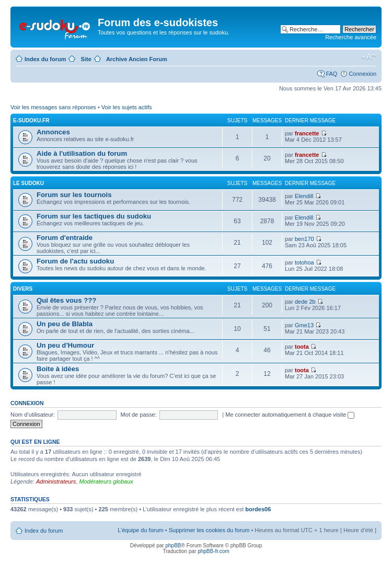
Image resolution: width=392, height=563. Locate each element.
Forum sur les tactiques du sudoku (94, 216)
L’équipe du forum (140, 530)
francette (307, 133)
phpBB (173, 545)
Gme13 (304, 325)
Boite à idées (58, 369)
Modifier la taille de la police (369, 57)
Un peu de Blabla (65, 324)
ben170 (304, 239)
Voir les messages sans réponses (53, 107)
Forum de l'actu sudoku (75, 261)
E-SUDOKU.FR (31, 120)
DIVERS (23, 289)
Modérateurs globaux (106, 481)
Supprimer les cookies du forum (209, 530)
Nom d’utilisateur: (33, 415)
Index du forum (45, 59)
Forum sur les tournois (74, 195)
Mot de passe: (139, 415)
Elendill (304, 196)
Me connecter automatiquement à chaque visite (290, 415)
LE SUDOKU (28, 183)
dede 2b (305, 302)
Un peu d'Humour (65, 345)
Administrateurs (56, 481)
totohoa (304, 262)
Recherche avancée (351, 37)
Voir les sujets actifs (127, 107)
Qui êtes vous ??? (66, 300)
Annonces (53, 132)
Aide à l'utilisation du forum (82, 153)
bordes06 (258, 509)
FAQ (331, 74)
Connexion (362, 74)
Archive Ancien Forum (137, 59)
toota (302, 347)
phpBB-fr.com (214, 551)
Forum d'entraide (65, 238)
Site (86, 59)
